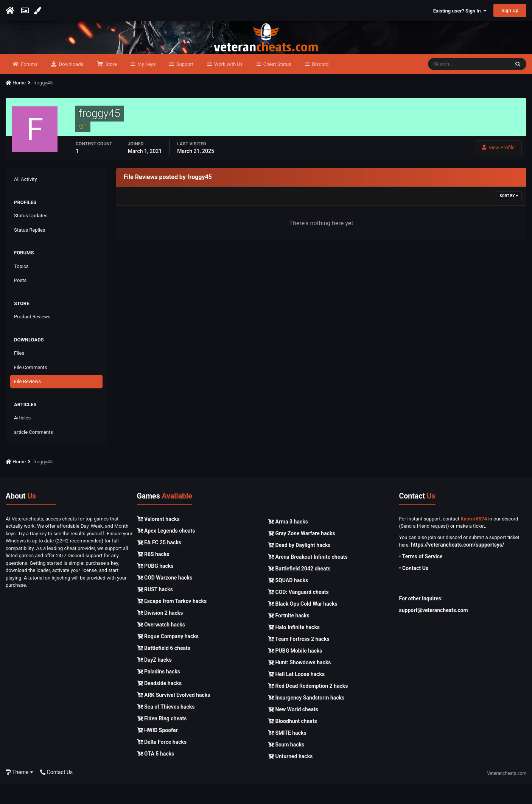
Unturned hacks (290, 776)
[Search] (469, 84)
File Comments (30, 387)
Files (19, 373)
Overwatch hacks (161, 644)
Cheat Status (277, 84)
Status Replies (30, 250)
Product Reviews (32, 337)
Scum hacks (286, 764)
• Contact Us (414, 588)
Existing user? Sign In (460, 11)
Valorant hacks (158, 539)
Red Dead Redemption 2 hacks (308, 706)
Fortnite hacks (289, 635)
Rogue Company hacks (168, 656)
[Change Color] (38, 11)
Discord (320, 84)
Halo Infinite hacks (294, 647)
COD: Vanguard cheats (298, 612)
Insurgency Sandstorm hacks (306, 717)
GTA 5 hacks (156, 773)
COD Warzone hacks (165, 597)
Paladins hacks (159, 691)
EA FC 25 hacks (159, 562)
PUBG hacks (155, 586)
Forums (29, 84)
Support (184, 84)
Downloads (70, 84)
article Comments (33, 452)
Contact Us (56, 792)
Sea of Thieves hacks (166, 726)
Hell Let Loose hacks (296, 694)
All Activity (26, 199)
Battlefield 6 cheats (164, 668)
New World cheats (293, 729)
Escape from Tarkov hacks (172, 621)
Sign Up (510, 10)
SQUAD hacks (288, 600)
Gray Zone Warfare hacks (302, 553)
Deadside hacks (159, 703)
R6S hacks (153, 574)
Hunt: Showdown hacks (299, 682)
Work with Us (228, 84)
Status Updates (31, 236)
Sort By (509, 216)
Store (110, 84)
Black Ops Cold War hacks (303, 623)
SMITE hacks (287, 753)
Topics (21, 286)
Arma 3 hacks (288, 541)
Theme (19, 792)
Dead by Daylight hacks (299, 565)
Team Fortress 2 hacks (299, 659)
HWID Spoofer (157, 750)
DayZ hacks (154, 679)
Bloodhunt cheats (292, 741)
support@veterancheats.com (434, 630)
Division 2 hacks (160, 633)
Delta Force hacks (162, 762)
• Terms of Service (421, 577)
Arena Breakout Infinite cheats (308, 577)
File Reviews (27, 401)
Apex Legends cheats (166, 550)
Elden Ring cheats (162, 738)
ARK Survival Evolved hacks (174, 715)
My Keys (146, 84)
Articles (22, 438)
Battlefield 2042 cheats (299, 588)
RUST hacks (155, 609)
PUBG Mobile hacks (295, 670)
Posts (20, 300)
